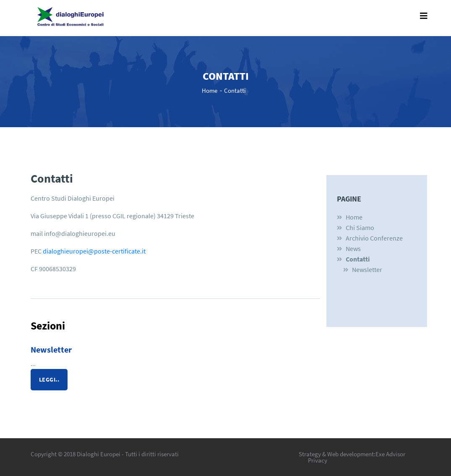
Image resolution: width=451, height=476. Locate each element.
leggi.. (49, 379)
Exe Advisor (390, 454)
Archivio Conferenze (374, 238)
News (353, 248)
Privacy (318, 460)
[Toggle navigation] (424, 18)
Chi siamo (360, 228)
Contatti (235, 90)
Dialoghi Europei (99, 454)
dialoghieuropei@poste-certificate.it (94, 251)
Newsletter (51, 349)
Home (210, 90)
